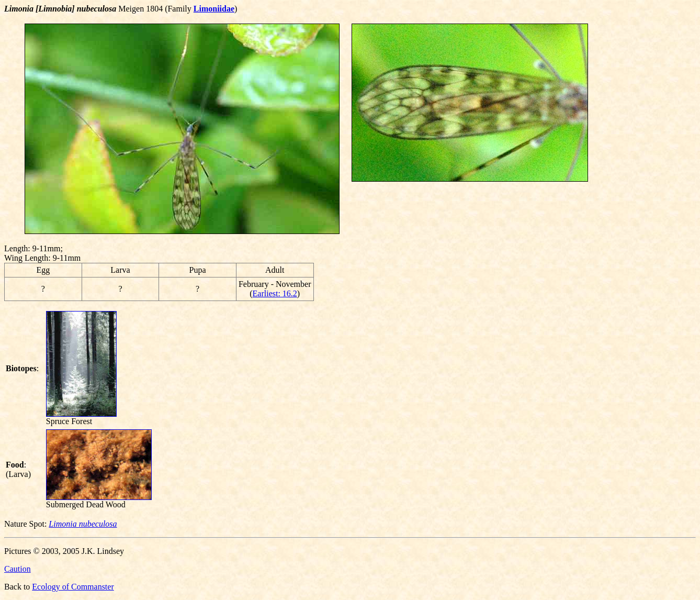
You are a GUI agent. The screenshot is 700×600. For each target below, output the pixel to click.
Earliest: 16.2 (275, 293)
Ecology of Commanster (73, 587)
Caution (18, 569)
